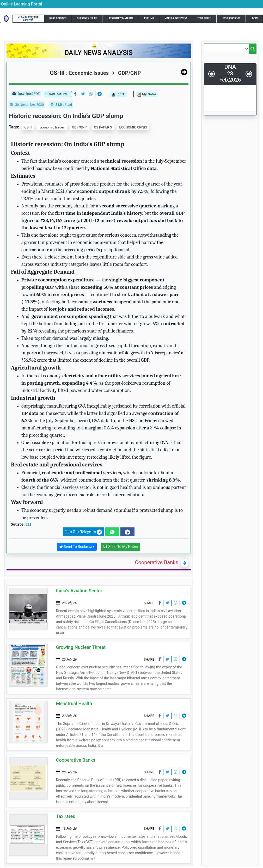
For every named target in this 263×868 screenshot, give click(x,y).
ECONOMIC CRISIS (133, 127)
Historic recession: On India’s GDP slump (66, 116)
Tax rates (66, 816)
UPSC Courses (58, 18)
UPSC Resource (231, 18)
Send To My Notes (121, 547)
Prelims (149, 18)
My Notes (147, 94)
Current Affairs (87, 18)
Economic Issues (52, 127)
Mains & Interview (176, 18)
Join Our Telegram (84, 532)
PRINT (119, 94)
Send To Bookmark (77, 547)
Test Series (204, 18)
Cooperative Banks (156, 562)
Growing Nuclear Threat (81, 647)
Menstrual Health (74, 703)
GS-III (28, 127)
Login (254, 18)
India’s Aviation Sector (79, 591)
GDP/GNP (127, 73)
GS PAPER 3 (103, 127)
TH (28, 524)
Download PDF (26, 94)
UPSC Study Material (121, 18)
